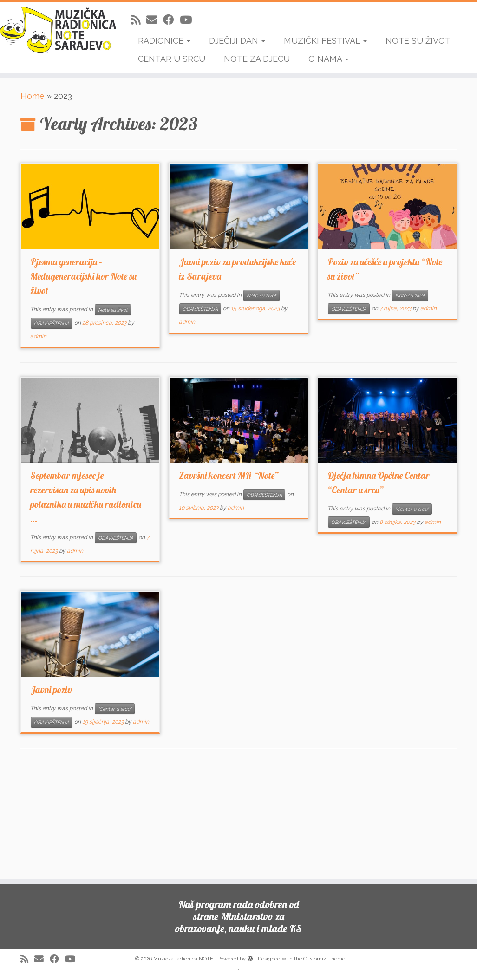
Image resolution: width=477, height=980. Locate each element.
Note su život (113, 310)
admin (38, 336)
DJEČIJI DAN (237, 41)
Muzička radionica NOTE (183, 959)
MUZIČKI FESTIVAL (325, 41)
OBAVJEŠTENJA (52, 323)
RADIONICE (164, 41)
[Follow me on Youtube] (189, 20)
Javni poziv (51, 689)
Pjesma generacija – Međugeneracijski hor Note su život (83, 276)
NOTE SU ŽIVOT (418, 41)
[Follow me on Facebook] (171, 20)
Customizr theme (324, 959)
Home (33, 96)
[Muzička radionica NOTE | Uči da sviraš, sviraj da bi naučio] (56, 30)
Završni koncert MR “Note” (229, 475)
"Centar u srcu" (412, 509)
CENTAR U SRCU (172, 59)
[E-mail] (155, 20)
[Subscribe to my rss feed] (139, 20)
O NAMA (329, 59)
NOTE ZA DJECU (257, 59)
